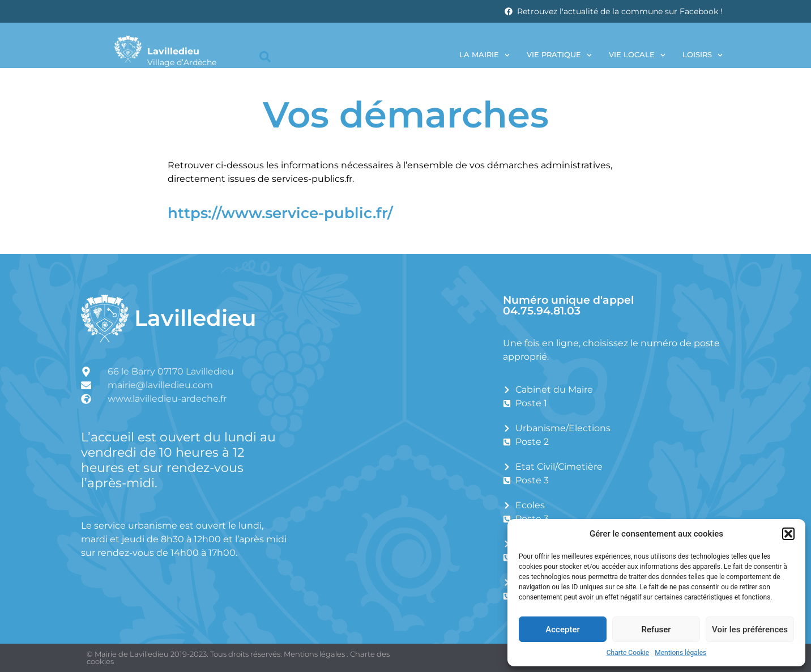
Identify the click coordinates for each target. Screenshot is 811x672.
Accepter (562, 630)
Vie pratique (559, 55)
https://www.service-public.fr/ (280, 213)
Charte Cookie (628, 653)
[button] (788, 534)
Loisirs (703, 55)
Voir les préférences (750, 630)
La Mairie (485, 55)
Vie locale (637, 55)
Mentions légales (680, 653)
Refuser (656, 630)
